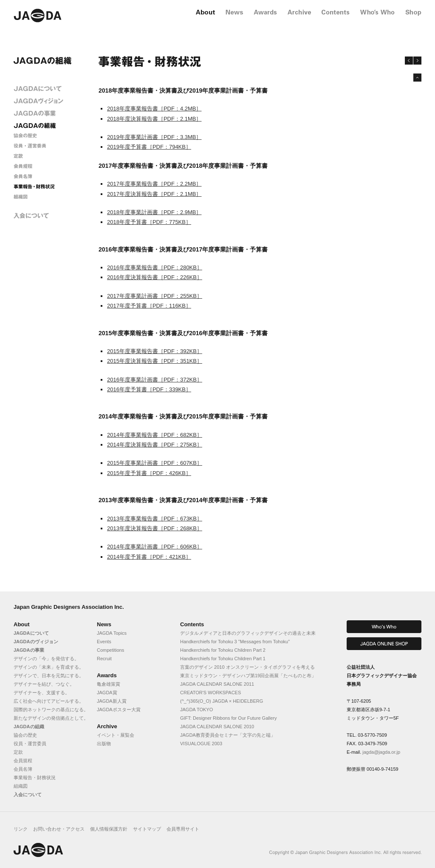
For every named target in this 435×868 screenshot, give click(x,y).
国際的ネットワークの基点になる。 (51, 710)
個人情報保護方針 (109, 829)
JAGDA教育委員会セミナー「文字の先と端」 (228, 735)
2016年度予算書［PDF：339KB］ (149, 389)
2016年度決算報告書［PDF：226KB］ (155, 277)
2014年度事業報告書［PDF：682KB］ (155, 435)
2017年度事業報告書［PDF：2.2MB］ (154, 184)
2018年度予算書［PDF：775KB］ (149, 222)
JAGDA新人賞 (112, 701)
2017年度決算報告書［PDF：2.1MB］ (154, 194)
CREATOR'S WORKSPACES (210, 693)
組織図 (21, 786)
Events (104, 642)
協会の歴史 (25, 735)
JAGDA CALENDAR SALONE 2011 (217, 684)
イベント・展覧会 (116, 735)
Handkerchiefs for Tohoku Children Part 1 (223, 659)
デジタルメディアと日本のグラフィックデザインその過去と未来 (248, 633)
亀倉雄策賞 (109, 684)
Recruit (104, 659)
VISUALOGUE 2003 (201, 744)
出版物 (104, 744)
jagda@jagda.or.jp (381, 752)
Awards (107, 675)
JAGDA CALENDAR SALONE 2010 (217, 727)
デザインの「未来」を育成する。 (49, 667)
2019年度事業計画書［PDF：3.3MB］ (154, 137)
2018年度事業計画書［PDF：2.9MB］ (154, 212)
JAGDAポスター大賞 (119, 710)
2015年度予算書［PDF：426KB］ (149, 473)
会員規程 (23, 761)
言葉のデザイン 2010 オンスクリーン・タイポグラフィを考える (247, 667)
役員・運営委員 (30, 744)
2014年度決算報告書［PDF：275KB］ (155, 445)
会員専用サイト (183, 829)
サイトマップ (147, 829)
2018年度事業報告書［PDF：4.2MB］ (154, 109)
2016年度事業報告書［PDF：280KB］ (155, 267)
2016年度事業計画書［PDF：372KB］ (155, 380)
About (22, 624)
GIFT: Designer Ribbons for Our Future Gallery (228, 718)
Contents (192, 624)
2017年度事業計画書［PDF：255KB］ (155, 296)
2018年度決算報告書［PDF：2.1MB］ (154, 119)
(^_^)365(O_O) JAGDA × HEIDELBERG (222, 701)
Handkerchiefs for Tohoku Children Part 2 (223, 650)
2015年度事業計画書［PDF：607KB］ (155, 463)
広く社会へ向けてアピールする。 (49, 701)
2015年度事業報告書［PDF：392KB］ (155, 351)
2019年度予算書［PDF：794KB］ (149, 147)
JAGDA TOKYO (196, 710)
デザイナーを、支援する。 (42, 693)
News (104, 624)
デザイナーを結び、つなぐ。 (44, 684)
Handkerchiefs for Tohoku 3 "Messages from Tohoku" (235, 642)
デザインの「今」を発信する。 (46, 659)
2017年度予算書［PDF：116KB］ (149, 306)
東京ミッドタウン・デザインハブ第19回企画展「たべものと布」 (248, 676)
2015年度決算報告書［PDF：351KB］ (155, 361)
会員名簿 (23, 769)
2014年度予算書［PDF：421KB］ (149, 557)
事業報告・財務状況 (35, 778)
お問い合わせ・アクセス (59, 829)
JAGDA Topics (112, 633)
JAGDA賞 (107, 693)
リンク (21, 829)
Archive (107, 726)
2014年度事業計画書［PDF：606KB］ (155, 547)
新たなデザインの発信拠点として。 (51, 718)
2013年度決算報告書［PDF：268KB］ (155, 528)
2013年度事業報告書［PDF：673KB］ (155, 519)
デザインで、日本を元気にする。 (49, 676)
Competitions (110, 650)
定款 (18, 752)
